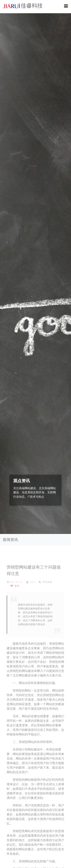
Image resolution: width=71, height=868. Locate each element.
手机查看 (45, 589)
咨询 (17, 593)
